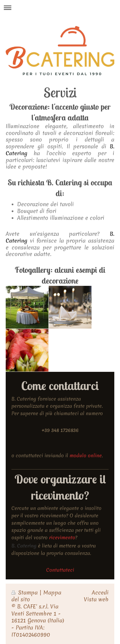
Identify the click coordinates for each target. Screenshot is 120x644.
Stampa (25, 593)
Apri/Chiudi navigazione (60, 8)
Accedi (100, 593)
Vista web (96, 599)
